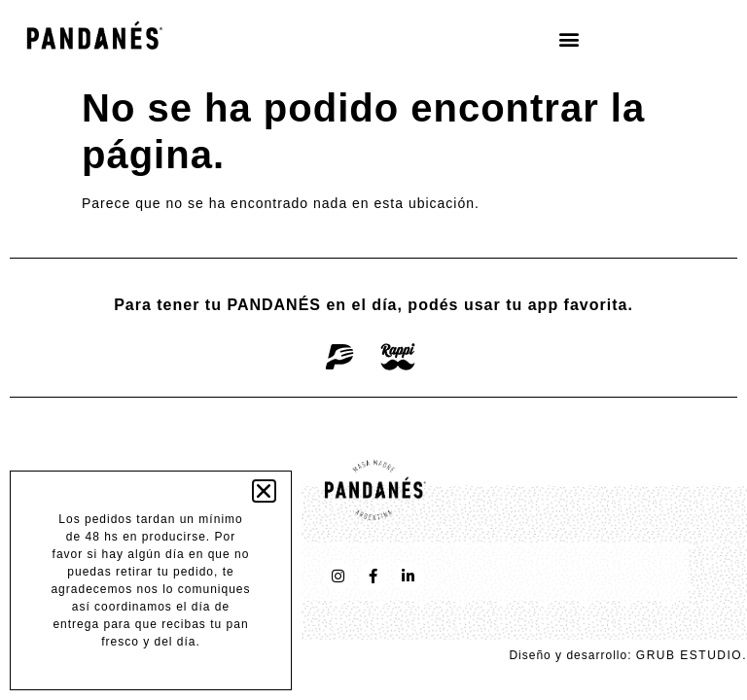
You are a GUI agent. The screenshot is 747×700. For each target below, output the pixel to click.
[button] (569, 38)
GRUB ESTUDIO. (692, 655)
